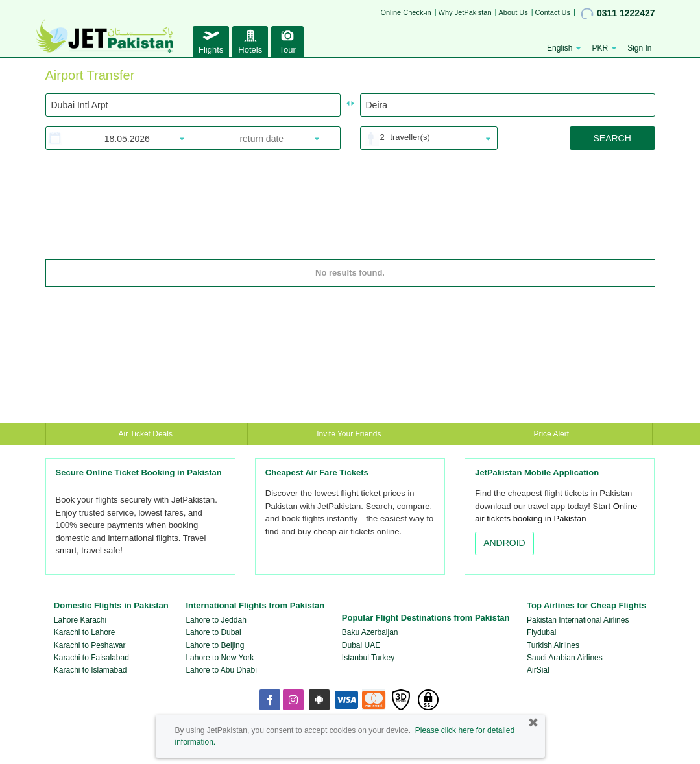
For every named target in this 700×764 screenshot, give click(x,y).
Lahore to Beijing (215, 645)
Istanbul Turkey (368, 658)
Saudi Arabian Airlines (565, 658)
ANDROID (504, 543)
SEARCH (612, 138)
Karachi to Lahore (85, 632)
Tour (287, 40)
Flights (211, 40)
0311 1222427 (618, 14)
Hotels (250, 40)
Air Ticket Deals (147, 434)
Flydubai (541, 632)
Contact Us (553, 12)
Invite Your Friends (349, 434)
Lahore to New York (220, 658)
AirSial (538, 670)
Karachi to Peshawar (90, 645)
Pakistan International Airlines (578, 620)
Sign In (639, 48)
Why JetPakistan (465, 12)
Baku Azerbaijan (370, 632)
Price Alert (551, 434)
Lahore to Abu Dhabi (221, 670)
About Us (513, 12)
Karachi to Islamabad (91, 670)
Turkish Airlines (553, 645)
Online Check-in (405, 12)
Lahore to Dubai (213, 632)
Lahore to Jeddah (216, 620)
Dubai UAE (361, 645)
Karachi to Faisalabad (91, 658)
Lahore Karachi (80, 620)
